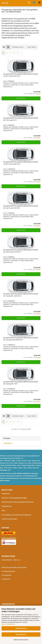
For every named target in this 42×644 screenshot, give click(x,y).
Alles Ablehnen (21, 634)
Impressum (6, 494)
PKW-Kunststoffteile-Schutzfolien (14, 568)
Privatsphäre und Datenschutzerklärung (16, 515)
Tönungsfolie (6, 575)
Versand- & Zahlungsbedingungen (14, 498)
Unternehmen (7, 506)
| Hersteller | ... (8, 443)
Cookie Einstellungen (9, 519)
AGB (3, 511)
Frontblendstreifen (8, 571)
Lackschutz (6, 579)
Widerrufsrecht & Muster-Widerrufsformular (18, 502)
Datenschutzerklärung (8, 624)
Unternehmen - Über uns (11, 560)
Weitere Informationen (21, 640)
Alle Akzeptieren (21, 628)
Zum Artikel (21, 98)
